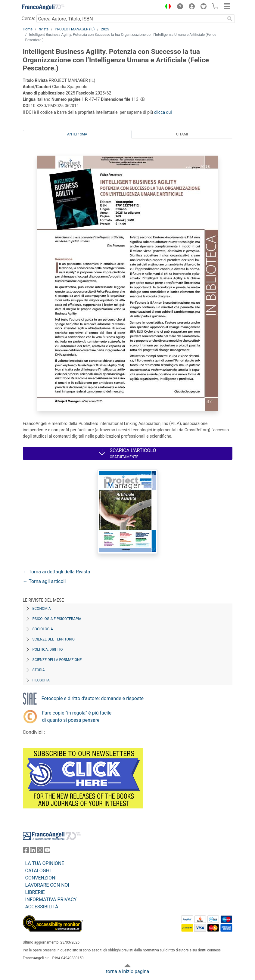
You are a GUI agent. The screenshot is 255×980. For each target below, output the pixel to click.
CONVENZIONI (41, 878)
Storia (39, 670)
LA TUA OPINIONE (45, 863)
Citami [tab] (182, 134)
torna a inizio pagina (127, 971)
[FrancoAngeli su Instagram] (40, 851)
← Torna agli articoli (44, 581)
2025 (105, 29)
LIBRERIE (35, 892)
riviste (44, 29)
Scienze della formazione (57, 660)
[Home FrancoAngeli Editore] (43, 7)
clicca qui (163, 112)
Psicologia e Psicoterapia (57, 619)
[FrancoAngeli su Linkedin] (33, 851)
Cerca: (28, 19)
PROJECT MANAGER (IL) (75, 29)
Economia (42, 609)
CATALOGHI (38, 871)
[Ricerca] (230, 19)
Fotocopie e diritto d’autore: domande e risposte (93, 698)
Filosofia (41, 680)
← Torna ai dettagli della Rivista (57, 572)
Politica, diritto (48, 650)
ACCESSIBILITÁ (42, 907)
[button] (167, 7)
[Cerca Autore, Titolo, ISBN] (131, 19)
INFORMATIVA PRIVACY (51, 899)
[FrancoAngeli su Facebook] (26, 851)
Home (28, 29)
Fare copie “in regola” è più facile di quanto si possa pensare (77, 716)
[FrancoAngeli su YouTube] (47, 851)
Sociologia (43, 629)
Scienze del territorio (54, 639)
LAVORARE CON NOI (47, 885)
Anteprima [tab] (77, 134)
